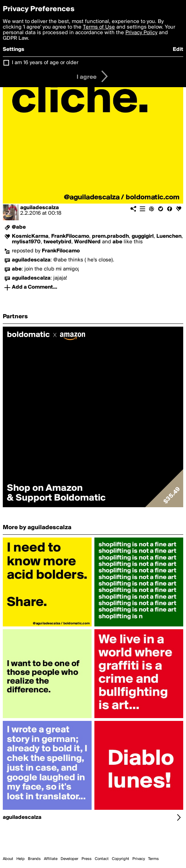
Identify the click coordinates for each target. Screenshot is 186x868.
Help (21, 859)
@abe (19, 227)
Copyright (121, 859)
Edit (178, 50)
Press (87, 859)
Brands (34, 859)
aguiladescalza (40, 208)
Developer (69, 859)
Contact (102, 859)
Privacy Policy (141, 33)
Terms (153, 859)
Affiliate (51, 859)
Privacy (139, 859)
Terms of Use (99, 27)
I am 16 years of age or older (45, 63)
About (8, 859)
